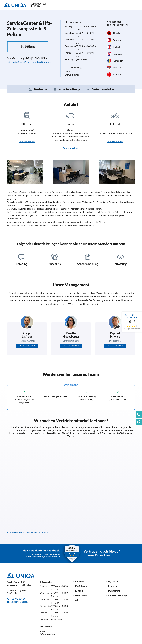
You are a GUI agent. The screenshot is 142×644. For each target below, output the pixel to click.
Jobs (77, 600)
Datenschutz (114, 591)
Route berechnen (27, 141)
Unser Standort (82, 595)
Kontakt (79, 591)
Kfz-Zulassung (82, 586)
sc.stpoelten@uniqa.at (40, 62)
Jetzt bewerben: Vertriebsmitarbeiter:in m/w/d (29, 532)
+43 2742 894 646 (17, 62)
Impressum (113, 586)
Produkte (80, 582)
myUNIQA (113, 582)
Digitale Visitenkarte (27, 346)
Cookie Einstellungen (118, 595)
